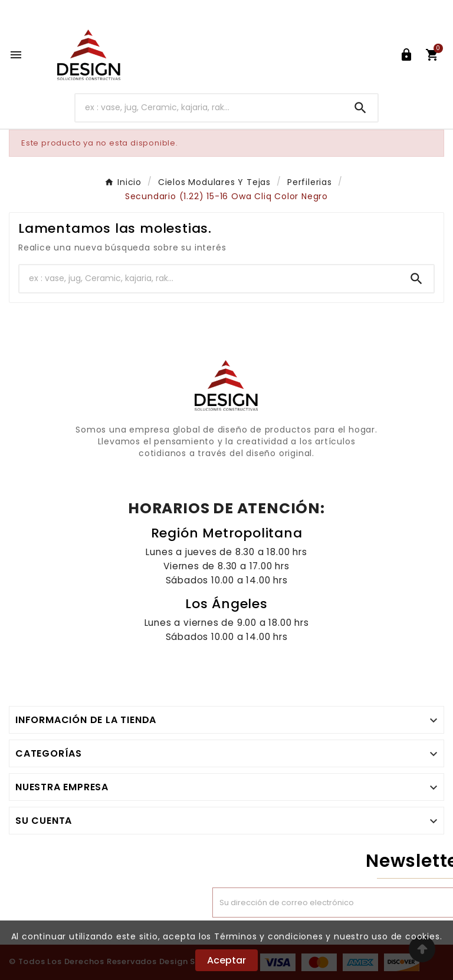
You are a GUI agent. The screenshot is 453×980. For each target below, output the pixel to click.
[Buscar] (210, 108)
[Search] (360, 108)
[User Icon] (406, 55)
